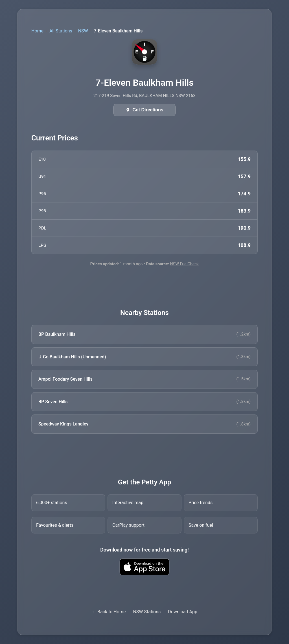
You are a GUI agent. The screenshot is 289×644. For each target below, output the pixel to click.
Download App (183, 612)
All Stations (61, 31)
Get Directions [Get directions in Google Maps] (148, 110)
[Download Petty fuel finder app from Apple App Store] (144, 567)
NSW (83, 31)
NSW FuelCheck (184, 264)
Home (37, 31)
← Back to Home (109, 612)
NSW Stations (147, 612)
